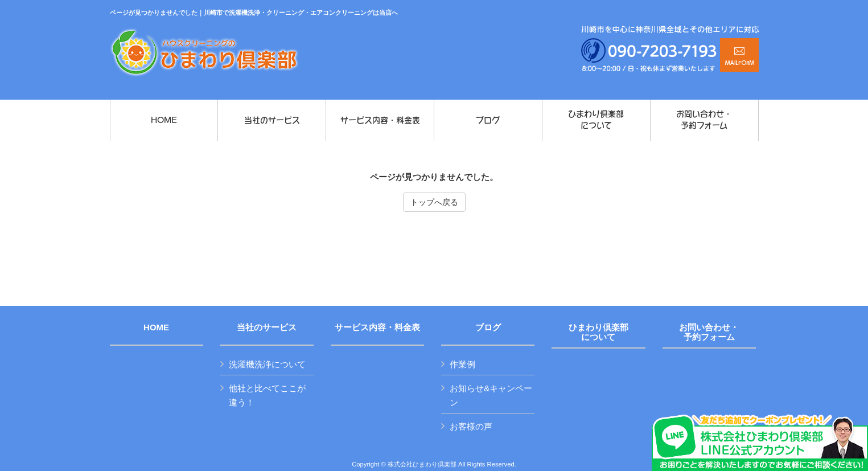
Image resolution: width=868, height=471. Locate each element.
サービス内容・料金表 (377, 327)
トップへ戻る (434, 202)
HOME (156, 327)
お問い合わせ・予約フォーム (709, 332)
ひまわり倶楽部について (598, 332)
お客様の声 (471, 426)
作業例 (462, 364)
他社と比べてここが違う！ (267, 396)
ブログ (488, 327)
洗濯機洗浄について (267, 364)
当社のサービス (267, 327)
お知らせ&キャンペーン (491, 396)
